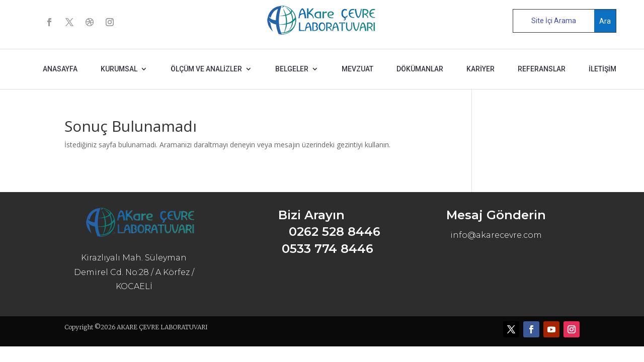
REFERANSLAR (542, 69)
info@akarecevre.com (496, 235)
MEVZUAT (357, 69)
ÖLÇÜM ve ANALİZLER (206, 69)
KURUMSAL (119, 69)
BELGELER (292, 69)
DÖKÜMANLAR (420, 69)
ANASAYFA (60, 69)
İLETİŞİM (602, 69)
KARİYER (480, 69)
